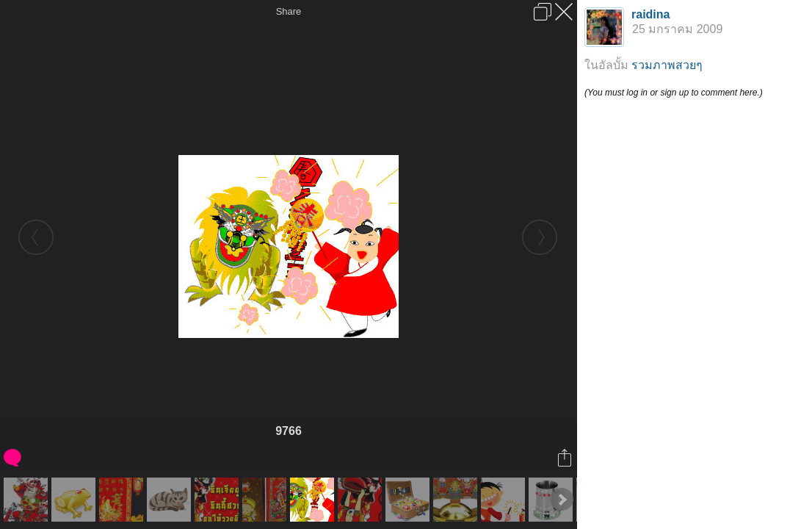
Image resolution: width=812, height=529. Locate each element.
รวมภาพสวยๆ (667, 65)
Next (562, 500)
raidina (650, 14)
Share (289, 11)
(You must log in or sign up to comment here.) (674, 93)
